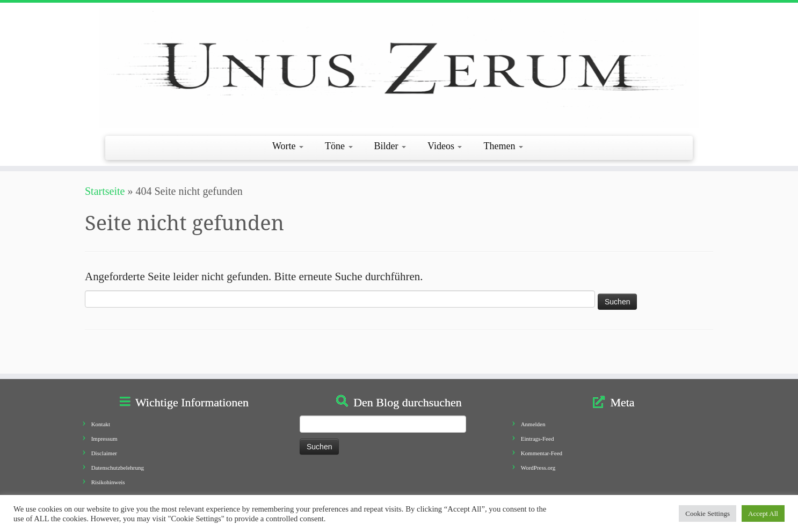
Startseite (105, 191)
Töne (339, 146)
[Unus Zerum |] (399, 68)
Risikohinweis (108, 482)
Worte (288, 146)
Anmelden (533, 424)
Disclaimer (104, 453)
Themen (503, 146)
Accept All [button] (763, 513)
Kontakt (101, 424)
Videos (445, 146)
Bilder (390, 146)
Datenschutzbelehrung (118, 468)
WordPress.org (538, 468)
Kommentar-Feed (542, 453)
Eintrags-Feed (538, 439)
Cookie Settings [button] (708, 513)
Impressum (104, 439)
